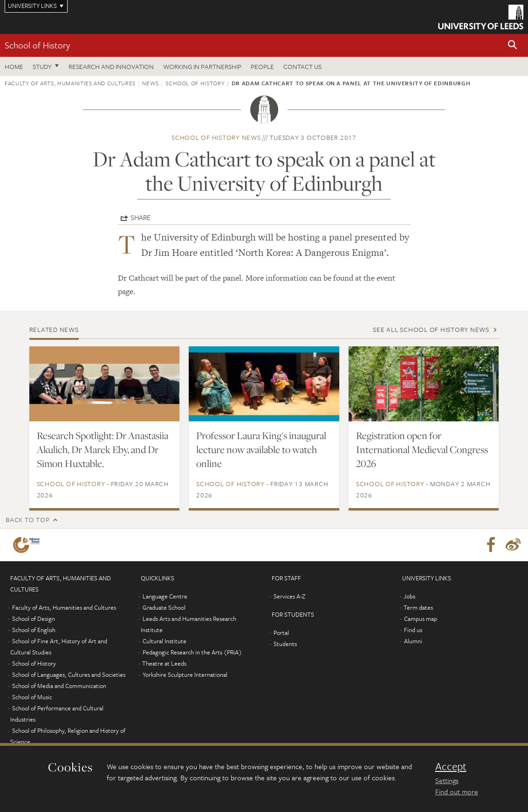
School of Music (32, 697)
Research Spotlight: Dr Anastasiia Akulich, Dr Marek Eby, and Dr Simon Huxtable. (103, 449)
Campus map (421, 619)
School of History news (216, 137)
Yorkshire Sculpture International (185, 674)
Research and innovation (111, 66)
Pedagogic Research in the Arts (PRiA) (192, 652)
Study (42, 66)
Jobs (409, 596)
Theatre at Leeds (164, 663)
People (262, 66)
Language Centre (165, 596)
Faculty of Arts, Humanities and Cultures (70, 83)
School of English (34, 630)
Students (285, 644)
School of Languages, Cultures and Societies (69, 674)
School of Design (34, 619)
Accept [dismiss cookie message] (451, 766)
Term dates (418, 607)
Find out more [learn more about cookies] (457, 791)
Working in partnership (202, 66)
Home (14, 66)
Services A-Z (289, 596)
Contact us (302, 66)
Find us (413, 630)
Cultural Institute (165, 641)
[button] (513, 45)
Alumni (413, 641)
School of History (37, 45)
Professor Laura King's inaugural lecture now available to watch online (261, 449)
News (151, 83)
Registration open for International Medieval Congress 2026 (422, 449)
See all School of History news (431, 329)
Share (141, 217)
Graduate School (164, 607)
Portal (281, 633)
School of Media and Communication (59, 686)
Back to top (27, 520)
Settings (447, 780)
